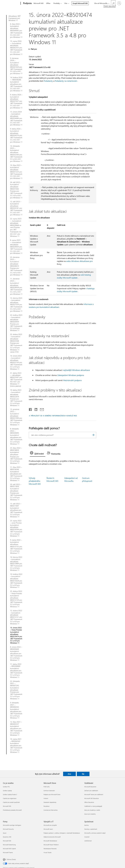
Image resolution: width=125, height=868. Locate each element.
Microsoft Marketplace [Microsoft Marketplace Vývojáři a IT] (50, 841)
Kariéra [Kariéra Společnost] (86, 825)
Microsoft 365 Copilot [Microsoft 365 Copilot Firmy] (9, 849)
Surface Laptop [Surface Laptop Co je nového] (7, 791)
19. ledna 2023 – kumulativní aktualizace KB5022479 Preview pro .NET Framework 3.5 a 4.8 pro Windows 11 (16, 398)
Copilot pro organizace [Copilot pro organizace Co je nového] (10, 798)
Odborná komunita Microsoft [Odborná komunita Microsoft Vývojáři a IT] (52, 837)
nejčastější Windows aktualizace (76, 370)
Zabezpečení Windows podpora (71, 375)
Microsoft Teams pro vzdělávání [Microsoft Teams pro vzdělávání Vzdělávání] (94, 794)
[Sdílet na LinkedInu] (35, 409)
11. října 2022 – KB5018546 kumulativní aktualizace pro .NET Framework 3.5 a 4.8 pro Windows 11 (16, 474)
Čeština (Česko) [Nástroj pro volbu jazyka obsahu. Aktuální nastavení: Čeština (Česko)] (11, 859)
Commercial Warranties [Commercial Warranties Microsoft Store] (51, 810)
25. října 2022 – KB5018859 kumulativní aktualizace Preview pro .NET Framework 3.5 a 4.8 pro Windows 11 (16, 456)
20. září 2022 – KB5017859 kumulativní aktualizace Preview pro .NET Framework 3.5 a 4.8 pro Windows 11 (16, 492)
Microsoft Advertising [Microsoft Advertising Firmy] (9, 845)
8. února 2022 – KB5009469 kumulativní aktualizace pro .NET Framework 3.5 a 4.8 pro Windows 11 (16, 653)
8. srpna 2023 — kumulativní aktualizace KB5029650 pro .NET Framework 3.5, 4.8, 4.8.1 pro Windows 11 (16, 247)
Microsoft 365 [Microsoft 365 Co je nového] (7, 806)
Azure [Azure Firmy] (5, 833)
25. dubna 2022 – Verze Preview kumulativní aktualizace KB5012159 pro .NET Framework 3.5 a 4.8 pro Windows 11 (16, 599)
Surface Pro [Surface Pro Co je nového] (6, 787)
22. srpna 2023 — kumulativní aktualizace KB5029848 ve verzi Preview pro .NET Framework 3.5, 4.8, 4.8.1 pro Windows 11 (16, 227)
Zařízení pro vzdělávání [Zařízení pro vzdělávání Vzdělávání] (91, 791)
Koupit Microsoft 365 (80, 3)
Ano (69, 774)
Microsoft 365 (39, 3)
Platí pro (34, 49)
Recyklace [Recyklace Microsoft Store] (47, 806)
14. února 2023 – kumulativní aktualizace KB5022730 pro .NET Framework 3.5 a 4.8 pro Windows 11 (16, 362)
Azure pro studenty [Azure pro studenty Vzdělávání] (90, 814)
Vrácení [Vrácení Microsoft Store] (46, 798)
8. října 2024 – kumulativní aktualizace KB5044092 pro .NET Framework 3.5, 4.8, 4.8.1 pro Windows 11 (16, 31)
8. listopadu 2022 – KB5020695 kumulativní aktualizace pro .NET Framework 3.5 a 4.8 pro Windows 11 (16, 436)
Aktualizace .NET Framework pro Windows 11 (15, 18)
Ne (83, 774)
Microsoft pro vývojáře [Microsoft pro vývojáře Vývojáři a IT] (50, 825)
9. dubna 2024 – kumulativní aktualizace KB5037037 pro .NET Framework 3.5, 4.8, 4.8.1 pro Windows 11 (16, 101)
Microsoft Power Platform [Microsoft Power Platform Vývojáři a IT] (51, 845)
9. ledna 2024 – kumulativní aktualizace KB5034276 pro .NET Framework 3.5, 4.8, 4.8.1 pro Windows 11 (16, 135)
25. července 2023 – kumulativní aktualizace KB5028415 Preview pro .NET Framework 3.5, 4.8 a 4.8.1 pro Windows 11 (16, 266)
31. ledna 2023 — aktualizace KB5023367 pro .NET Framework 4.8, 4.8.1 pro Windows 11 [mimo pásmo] (16, 380)
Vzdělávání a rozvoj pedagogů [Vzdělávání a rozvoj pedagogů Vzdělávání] (93, 806)
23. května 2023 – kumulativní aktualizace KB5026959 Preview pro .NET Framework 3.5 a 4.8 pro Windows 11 (16, 323)
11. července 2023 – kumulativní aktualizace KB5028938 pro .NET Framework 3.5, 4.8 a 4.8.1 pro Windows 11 (16, 286)
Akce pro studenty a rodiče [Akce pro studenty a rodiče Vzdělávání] (92, 810)
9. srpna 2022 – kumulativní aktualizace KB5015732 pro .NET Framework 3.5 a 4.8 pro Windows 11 (16, 546)
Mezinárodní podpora (72, 380)
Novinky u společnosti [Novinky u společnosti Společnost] (91, 829)
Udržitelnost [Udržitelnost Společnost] (88, 841)
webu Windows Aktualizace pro (79, 261)
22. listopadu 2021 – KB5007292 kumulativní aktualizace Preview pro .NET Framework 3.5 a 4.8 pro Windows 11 (16, 690)
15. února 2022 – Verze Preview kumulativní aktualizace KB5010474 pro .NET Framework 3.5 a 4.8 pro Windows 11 (16, 635)
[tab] (38, 453)
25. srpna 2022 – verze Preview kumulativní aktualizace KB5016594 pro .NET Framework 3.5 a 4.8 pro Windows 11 (16, 528)
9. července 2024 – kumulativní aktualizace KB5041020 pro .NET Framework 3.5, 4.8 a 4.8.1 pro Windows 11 (16, 66)
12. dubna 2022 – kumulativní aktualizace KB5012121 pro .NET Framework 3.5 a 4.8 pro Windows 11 (16, 617)
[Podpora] (27, 3)
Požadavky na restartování (66, 81)
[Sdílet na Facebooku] (31, 409)
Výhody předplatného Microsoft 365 (35, 481)
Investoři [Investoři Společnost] (87, 837)
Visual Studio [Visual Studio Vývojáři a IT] (47, 852)
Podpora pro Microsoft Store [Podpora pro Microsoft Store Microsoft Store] (52, 794)
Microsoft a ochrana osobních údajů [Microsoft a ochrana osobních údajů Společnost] (95, 833)
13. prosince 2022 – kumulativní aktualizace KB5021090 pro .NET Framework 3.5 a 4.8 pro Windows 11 (16, 417)
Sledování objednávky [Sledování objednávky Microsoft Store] (50, 802)
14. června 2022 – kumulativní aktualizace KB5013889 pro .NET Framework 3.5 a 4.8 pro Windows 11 (16, 564)
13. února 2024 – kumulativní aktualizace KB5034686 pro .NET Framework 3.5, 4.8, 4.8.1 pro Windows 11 (16, 118)
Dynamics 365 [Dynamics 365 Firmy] (7, 837)
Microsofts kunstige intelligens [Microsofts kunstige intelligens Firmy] (12, 825)
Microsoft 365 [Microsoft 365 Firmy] (7, 841)
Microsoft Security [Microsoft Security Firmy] (8, 829)
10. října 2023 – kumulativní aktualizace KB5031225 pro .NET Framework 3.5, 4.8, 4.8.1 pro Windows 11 (16, 172)
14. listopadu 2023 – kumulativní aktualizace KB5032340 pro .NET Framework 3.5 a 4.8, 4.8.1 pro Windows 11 (16, 154)
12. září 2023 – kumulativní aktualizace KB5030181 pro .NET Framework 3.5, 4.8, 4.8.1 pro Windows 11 (16, 208)
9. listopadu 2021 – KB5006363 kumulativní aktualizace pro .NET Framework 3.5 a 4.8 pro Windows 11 (16, 710)
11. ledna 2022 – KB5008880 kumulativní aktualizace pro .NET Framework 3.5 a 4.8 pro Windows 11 (16, 671)
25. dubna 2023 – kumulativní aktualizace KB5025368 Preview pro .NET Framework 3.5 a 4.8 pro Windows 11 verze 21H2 (16, 343)
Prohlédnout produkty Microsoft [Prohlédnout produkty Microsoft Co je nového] (12, 810)
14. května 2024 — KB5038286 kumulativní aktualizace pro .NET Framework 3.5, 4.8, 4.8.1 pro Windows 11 (16, 84)
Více (66, 3)
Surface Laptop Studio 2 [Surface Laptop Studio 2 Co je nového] (10, 794)
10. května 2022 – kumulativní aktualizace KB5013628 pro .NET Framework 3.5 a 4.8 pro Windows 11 (16, 581)
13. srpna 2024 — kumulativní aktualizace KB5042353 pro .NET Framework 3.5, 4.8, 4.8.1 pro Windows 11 (16, 48)
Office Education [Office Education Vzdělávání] (89, 802)
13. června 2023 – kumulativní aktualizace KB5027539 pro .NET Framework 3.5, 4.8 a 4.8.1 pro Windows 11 (16, 305)
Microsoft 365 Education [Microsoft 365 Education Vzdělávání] (92, 798)
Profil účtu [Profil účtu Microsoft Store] (47, 787)
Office (48, 3)
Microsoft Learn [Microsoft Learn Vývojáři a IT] (48, 829)
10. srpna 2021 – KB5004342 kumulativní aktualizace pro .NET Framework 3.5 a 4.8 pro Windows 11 (16, 746)
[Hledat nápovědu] (113, 3)
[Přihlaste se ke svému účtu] (119, 3)
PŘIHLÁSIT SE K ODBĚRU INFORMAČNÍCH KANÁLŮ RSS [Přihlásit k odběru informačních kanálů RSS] (54, 416)
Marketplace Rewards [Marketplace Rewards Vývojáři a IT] (50, 849)
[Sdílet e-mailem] (41, 409)
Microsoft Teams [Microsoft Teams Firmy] (8, 852)
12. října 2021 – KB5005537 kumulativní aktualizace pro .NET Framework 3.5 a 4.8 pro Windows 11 (16, 728)
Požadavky (48, 81)
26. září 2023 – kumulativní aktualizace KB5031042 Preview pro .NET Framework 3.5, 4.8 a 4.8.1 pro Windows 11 (16, 190)
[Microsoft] (11, 3)
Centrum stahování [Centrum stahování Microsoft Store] (49, 791)
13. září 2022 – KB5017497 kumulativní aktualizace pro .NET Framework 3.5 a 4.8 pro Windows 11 (16, 510)
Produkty (57, 3)
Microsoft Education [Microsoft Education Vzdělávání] (90, 787)
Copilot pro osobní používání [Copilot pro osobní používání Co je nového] (11, 802)
